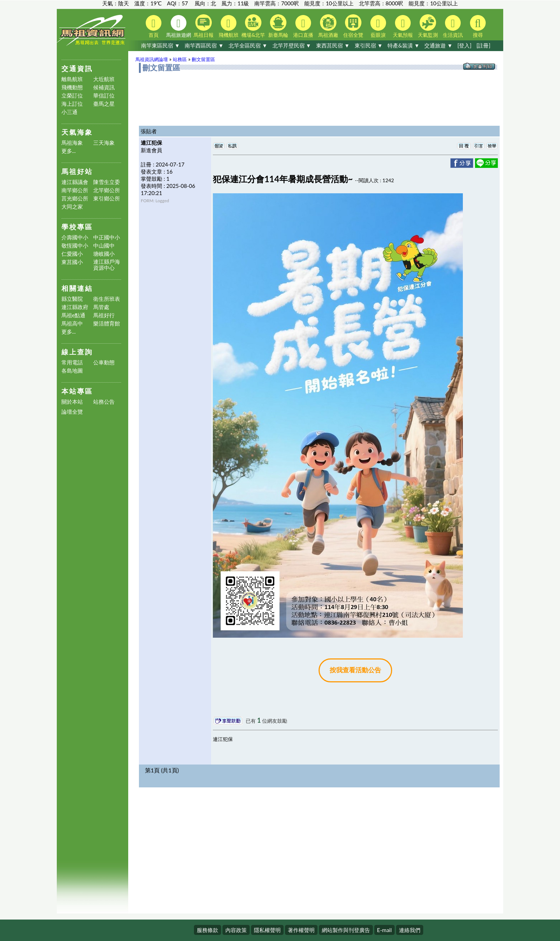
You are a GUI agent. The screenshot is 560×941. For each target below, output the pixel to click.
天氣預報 (403, 26)
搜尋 (478, 26)
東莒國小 (72, 262)
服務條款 (207, 930)
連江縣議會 (75, 182)
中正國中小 (107, 237)
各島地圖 (72, 371)
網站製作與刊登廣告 (346, 930)
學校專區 (77, 227)
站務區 (180, 59)
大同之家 (72, 207)
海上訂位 (72, 104)
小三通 (69, 112)
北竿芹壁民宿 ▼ (292, 45)
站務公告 (104, 402)
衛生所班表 (107, 299)
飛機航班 (229, 26)
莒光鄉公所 (75, 198)
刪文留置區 (203, 59)
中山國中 (104, 246)
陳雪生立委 (107, 182)
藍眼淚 (378, 26)
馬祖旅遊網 (179, 26)
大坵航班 (104, 79)
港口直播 (303, 26)
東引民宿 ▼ (369, 45)
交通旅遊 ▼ (438, 45)
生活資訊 (453, 26)
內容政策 (236, 930)
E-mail (384, 930)
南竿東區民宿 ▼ (161, 45)
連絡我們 (410, 930)
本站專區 (77, 391)
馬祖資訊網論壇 (152, 59)
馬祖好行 (104, 315)
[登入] (464, 45)
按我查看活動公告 (355, 670)
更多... (69, 151)
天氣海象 (77, 132)
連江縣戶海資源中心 (107, 265)
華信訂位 (104, 96)
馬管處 (101, 307)
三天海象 (104, 143)
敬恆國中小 (75, 246)
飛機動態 (72, 87)
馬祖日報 (204, 26)
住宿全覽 (353, 26)
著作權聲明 (301, 930)
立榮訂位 (72, 96)
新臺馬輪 (278, 26)
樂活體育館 (107, 323)
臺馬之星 (104, 104)
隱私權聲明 (267, 930)
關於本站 (72, 402)
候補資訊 (104, 87)
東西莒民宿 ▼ (333, 45)
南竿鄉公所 (75, 190)
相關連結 (77, 288)
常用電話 (72, 362)
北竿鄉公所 (107, 190)
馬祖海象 (72, 143)
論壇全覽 (72, 412)
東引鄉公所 (107, 198)
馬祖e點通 (74, 315)
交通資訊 (77, 68)
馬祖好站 (77, 171)
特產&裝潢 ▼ (403, 45)
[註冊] (483, 45)
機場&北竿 (253, 26)
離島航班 (72, 79)
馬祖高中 (72, 323)
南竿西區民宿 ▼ (204, 45)
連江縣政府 (75, 307)
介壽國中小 (75, 237)
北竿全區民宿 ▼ (248, 45)
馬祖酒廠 (328, 26)
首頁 (154, 26)
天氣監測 (428, 26)
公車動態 (104, 362)
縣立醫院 (72, 299)
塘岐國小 (104, 254)
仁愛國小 (72, 254)
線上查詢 (77, 352)
